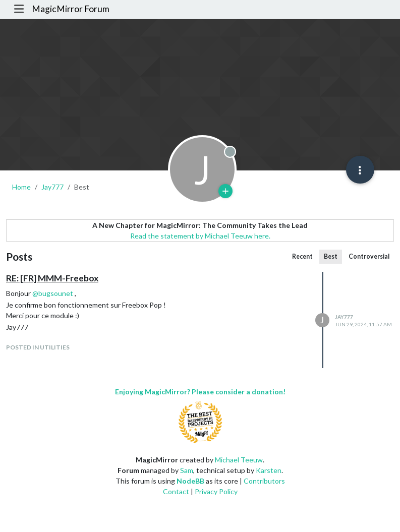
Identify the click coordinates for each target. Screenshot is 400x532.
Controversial (369, 256)
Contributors (264, 481)
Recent (302, 256)
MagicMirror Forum (71, 9)
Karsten (269, 470)
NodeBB (190, 481)
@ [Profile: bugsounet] (53, 293)
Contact (176, 491)
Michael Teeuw (239, 460)
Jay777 (344, 317)
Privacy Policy (216, 491)
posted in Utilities (38, 347)
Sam (187, 470)
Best (331, 256)
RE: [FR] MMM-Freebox (52, 278)
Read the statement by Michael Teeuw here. (200, 236)
